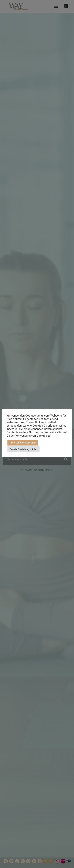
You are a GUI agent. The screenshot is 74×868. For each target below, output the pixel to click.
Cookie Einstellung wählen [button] (23, 449)
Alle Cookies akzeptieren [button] (23, 443)
